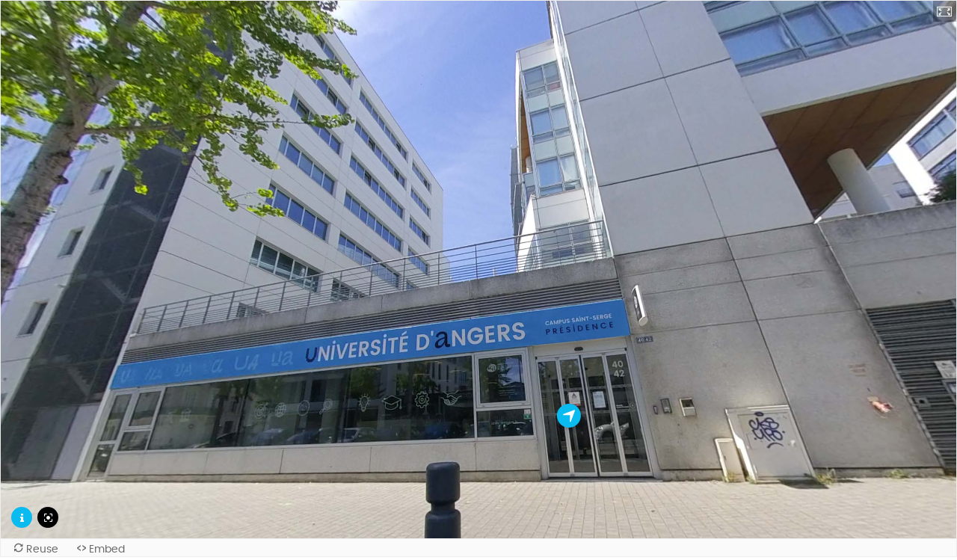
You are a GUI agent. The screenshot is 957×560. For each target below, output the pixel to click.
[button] (945, 11)
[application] (478, 270)
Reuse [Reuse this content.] (42, 549)
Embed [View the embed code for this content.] (107, 549)
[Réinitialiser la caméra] (48, 517)
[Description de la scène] (22, 517)
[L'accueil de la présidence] (569, 416)
